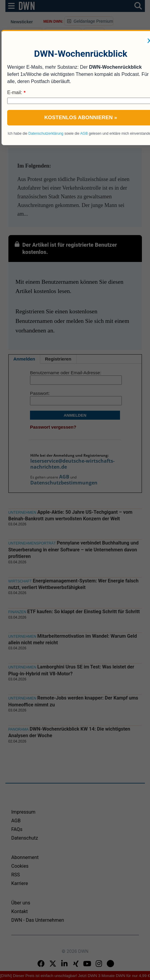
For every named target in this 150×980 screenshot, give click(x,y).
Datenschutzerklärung (46, 134)
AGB (84, 134)
